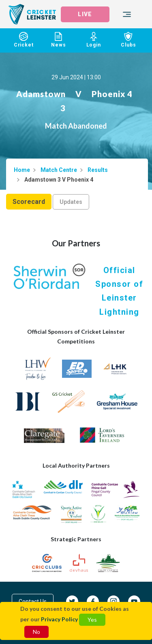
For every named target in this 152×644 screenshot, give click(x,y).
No (36, 632)
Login (94, 40)
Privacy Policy (59, 619)
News (58, 40)
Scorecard (29, 202)
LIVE (85, 14)
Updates (71, 202)
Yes (92, 620)
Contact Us (33, 602)
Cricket (24, 40)
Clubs (128, 40)
